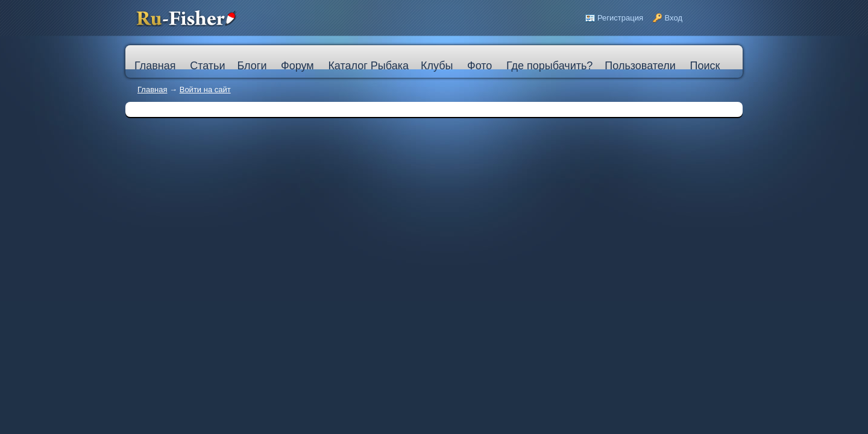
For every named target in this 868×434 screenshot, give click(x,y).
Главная (152, 90)
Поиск (705, 66)
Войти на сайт (205, 90)
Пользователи (640, 66)
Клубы (437, 66)
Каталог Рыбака (368, 66)
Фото (480, 66)
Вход (674, 18)
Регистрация (620, 18)
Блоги (252, 66)
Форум (297, 66)
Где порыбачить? (549, 66)
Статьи (207, 66)
